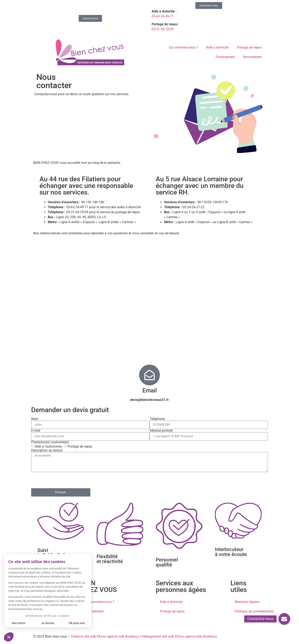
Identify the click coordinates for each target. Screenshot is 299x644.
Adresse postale (161, 431)
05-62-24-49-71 (163, 16)
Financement (225, 57)
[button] (284, 619)
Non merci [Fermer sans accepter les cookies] (18, 623)
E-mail (36, 431)
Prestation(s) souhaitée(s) (50, 442)
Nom (35, 419)
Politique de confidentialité (254, 611)
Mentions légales (247, 602)
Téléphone (157, 419)
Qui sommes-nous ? (183, 47)
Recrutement (252, 57)
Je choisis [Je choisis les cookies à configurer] (47, 623)
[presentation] (63, 480)
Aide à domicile (217, 47)
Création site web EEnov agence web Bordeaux (105, 636)
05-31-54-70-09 (163, 29)
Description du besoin (47, 450)
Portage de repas (249, 47)
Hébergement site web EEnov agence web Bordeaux (179, 636)
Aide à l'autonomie (48, 446)
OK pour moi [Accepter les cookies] (76, 623)
